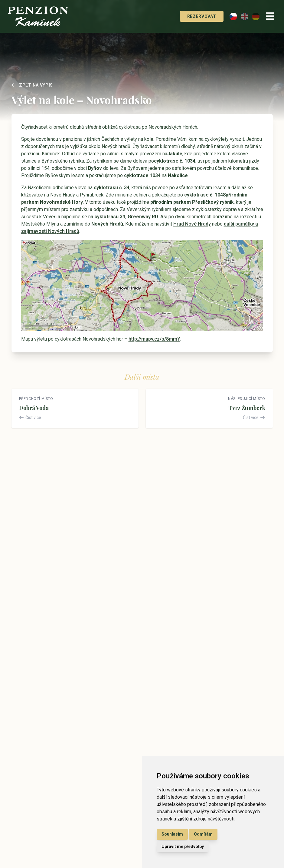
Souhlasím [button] (172, 834)
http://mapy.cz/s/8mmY (154, 339)
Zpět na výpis (32, 85)
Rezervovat (195, 16)
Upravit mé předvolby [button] (183, 847)
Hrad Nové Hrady (192, 224)
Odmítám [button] (203, 834)
